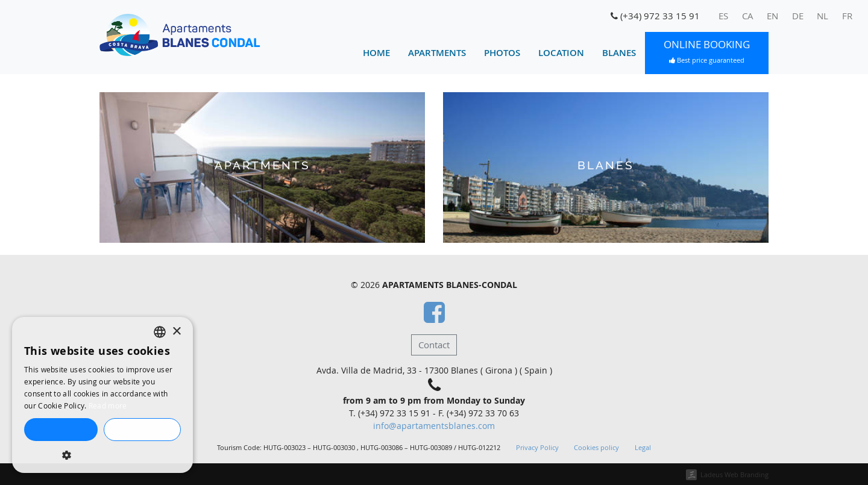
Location (561, 53)
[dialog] (102, 395)
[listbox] (160, 332)
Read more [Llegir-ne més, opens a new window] (108, 405)
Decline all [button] (142, 430)
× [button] (176, 332)
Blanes (619, 53)
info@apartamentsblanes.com (434, 426)
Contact (434, 345)
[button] (102, 455)
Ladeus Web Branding (734, 474)
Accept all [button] (61, 430)
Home (376, 53)
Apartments (437, 53)
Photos (502, 53)
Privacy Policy (537, 448)
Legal (643, 448)
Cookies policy (596, 448)
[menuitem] (724, 16)
